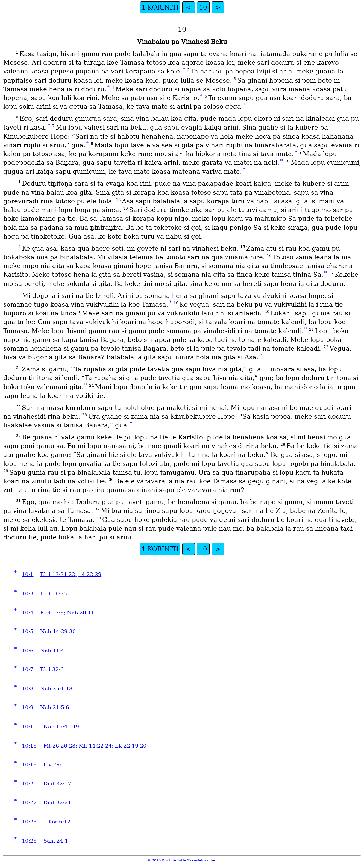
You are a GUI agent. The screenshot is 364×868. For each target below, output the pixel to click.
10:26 (29, 841)
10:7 (28, 670)
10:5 (28, 632)
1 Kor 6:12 (57, 822)
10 (203, 7)
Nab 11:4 (52, 651)
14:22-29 (90, 574)
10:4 (28, 613)
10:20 (29, 784)
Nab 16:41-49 (61, 727)
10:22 (29, 803)
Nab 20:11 (81, 613)
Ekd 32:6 (52, 670)
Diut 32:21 (57, 803)
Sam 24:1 (56, 841)
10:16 (29, 746)
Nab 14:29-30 (58, 632)
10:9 (28, 707)
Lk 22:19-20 (131, 746)
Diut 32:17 (57, 784)
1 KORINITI (160, 7)
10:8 (28, 689)
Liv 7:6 (52, 765)
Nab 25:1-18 (56, 689)
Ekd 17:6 (52, 613)
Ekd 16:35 (54, 594)
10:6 (28, 651)
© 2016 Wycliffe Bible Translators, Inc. (182, 860)
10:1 (28, 574)
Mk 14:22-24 (95, 746)
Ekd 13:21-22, (58, 574)
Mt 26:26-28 (59, 746)
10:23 (29, 822)
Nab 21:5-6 (55, 707)
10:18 (29, 765)
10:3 (28, 594)
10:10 (29, 727)
